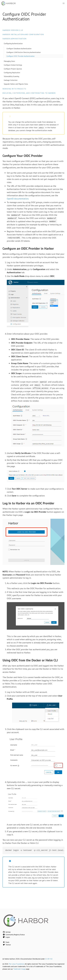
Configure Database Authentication (19, 48)
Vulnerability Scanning (11, 76)
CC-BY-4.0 (49, 958)
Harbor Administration (14, 39)
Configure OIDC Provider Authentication (20, 56)
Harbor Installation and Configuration (23, 34)
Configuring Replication (12, 73)
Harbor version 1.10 (13, 30)
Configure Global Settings (13, 65)
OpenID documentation (18, 199)
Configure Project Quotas (13, 69)
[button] (64, 3)
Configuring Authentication (13, 43)
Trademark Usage (19, 969)
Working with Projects (14, 89)
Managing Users (9, 61)
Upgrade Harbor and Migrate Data (16, 84)
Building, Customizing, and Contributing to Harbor (29, 93)
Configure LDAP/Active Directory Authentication (24, 52)
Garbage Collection (11, 80)
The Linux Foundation (16, 964)
